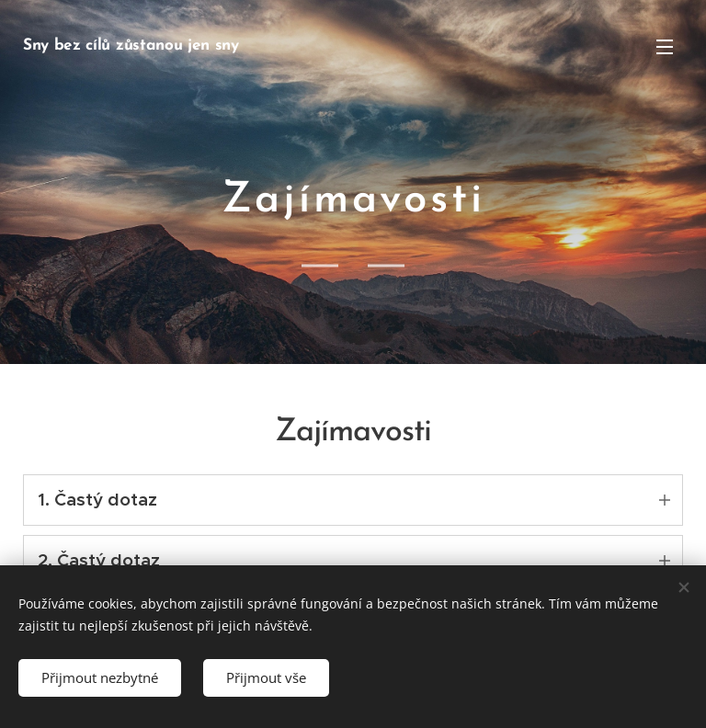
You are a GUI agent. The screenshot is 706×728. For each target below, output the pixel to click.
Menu (665, 47)
